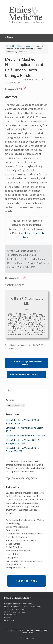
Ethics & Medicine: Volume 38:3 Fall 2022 (26, 436)
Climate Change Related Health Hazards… (26, 363)
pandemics (9, 348)
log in (28, 233)
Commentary (19, 345)
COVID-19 (39, 345)
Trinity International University (37, 630)
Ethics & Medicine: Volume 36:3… (26, 374)
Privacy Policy (27, 633)
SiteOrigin (25, 639)
